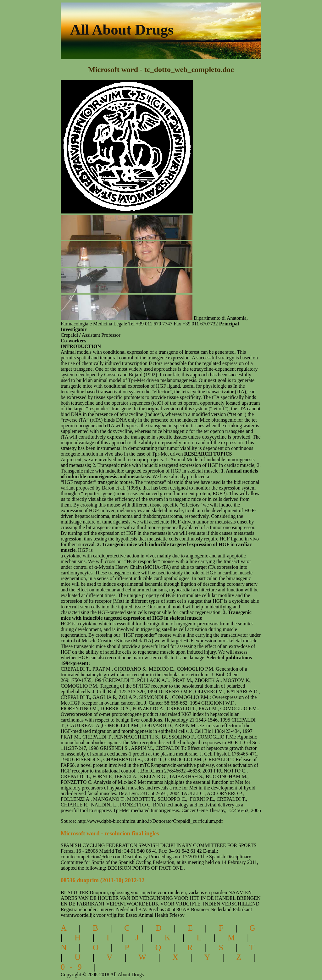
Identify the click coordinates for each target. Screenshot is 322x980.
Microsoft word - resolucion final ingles (110, 833)
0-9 (74, 967)
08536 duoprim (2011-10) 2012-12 (103, 880)
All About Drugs (122, 30)
